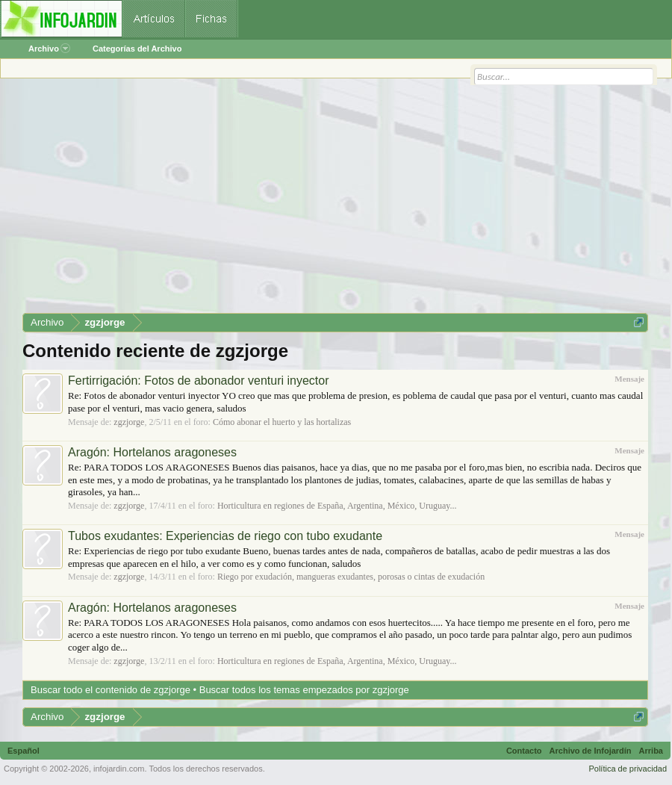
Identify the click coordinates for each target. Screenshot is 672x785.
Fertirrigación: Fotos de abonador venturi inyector (199, 381)
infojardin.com (119, 769)
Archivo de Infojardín (591, 751)
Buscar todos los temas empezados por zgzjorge (304, 690)
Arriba (651, 751)
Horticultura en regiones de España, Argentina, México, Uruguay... (337, 506)
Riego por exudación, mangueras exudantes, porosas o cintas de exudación (351, 577)
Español (24, 751)
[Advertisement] (335, 201)
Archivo (49, 49)
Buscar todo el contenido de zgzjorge (111, 690)
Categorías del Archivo (137, 49)
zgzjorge (129, 422)
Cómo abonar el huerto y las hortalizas (282, 422)
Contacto (524, 751)
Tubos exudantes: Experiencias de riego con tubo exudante (225, 536)
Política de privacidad (628, 769)
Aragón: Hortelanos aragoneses (152, 452)
